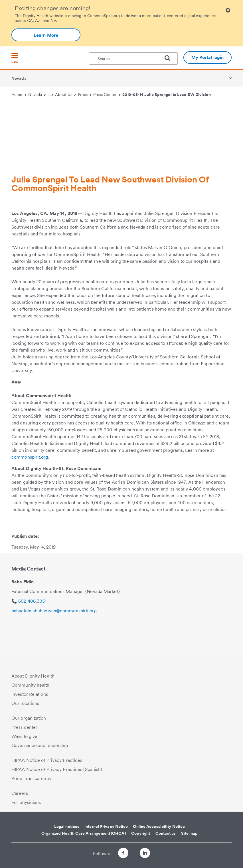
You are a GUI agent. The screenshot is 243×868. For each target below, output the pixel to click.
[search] (170, 58)
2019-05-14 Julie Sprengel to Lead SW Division (167, 95)
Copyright (141, 833)
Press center (24, 727)
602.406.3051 (32, 601)
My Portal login (208, 57)
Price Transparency (31, 778)
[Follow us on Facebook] (118, 854)
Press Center (107, 95)
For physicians (26, 802)
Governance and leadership (40, 745)
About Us (65, 95)
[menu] (15, 58)
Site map (190, 833)
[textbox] (133, 59)
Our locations (25, 703)
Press (85, 95)
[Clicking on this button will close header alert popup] (228, 10)
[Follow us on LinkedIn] (150, 854)
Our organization (29, 718)
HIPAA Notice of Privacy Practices (47, 760)
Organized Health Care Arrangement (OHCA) (84, 833)
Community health (31, 685)
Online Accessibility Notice (159, 826)
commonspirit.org (30, 457)
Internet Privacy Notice (106, 826)
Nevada (19, 78)
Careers (20, 793)
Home (19, 95)
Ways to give (24, 736)
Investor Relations (30, 694)
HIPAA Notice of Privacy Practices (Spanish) (57, 769)
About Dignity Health (33, 676)
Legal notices (67, 826)
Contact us (166, 833)
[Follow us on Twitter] (134, 850)
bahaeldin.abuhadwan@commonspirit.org (54, 611)
